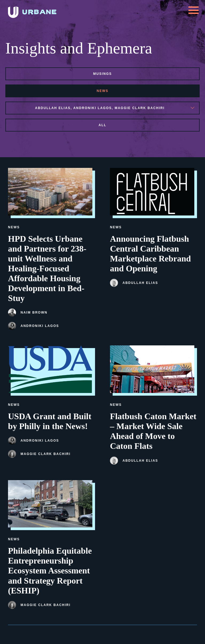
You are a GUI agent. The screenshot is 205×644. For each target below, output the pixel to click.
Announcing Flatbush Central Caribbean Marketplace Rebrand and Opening (150, 254)
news (102, 91)
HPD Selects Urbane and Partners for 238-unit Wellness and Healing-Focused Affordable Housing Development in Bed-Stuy (47, 269)
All (102, 125)
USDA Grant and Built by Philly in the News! (50, 421)
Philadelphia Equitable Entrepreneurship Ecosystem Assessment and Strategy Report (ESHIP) (50, 570)
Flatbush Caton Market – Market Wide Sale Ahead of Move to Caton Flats (153, 431)
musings (102, 74)
